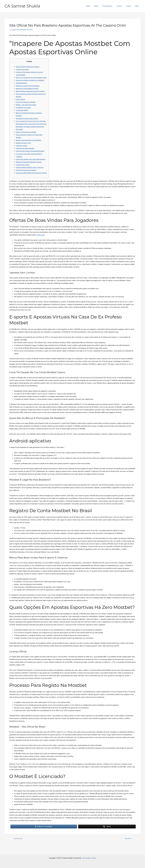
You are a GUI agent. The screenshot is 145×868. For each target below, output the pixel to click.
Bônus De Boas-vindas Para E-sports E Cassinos (31, 94)
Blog (137, 6)
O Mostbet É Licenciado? (24, 110)
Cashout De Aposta (22, 148)
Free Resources (111, 6)
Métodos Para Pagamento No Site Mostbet (29, 143)
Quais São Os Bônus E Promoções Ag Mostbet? (31, 83)
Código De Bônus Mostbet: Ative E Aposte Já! (31, 173)
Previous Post (18, 847)
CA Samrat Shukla (22, 6)
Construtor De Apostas (23, 170)
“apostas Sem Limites (23, 69)
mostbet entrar (41, 243)
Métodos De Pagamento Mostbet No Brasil (29, 167)
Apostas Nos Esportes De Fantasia (27, 175)
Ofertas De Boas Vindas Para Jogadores (28, 67)
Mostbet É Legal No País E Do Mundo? (28, 88)
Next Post (128, 847)
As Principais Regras (22, 113)
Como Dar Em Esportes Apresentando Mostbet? (31, 154)
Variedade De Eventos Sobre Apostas (28, 121)
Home (94, 6)
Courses (122, 6)
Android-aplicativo (22, 86)
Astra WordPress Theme (89, 858)
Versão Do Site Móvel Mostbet (26, 151)
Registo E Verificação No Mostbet (27, 135)
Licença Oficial (21, 102)
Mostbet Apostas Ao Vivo (24, 146)
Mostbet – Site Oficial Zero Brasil (27, 107)
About (101, 6)
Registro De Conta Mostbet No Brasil (28, 91)
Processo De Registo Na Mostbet (26, 105)
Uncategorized (15, 30)
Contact (130, 6)
